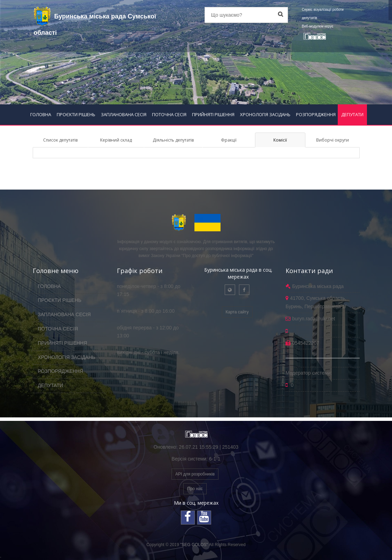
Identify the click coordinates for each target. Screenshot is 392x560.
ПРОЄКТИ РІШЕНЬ (76, 114)
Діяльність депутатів (173, 140)
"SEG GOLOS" (194, 545)
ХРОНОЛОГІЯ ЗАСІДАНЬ (265, 114)
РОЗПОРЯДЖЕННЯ (316, 114)
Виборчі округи (333, 140)
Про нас (195, 489)
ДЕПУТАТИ (352, 114)
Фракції (229, 140)
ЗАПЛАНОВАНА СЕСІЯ (124, 114)
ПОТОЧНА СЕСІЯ (169, 114)
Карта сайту (237, 312)
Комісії (280, 140)
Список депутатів (60, 140)
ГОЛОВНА (41, 114)
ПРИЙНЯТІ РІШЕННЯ (213, 114)
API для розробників (195, 474)
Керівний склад (116, 140)
